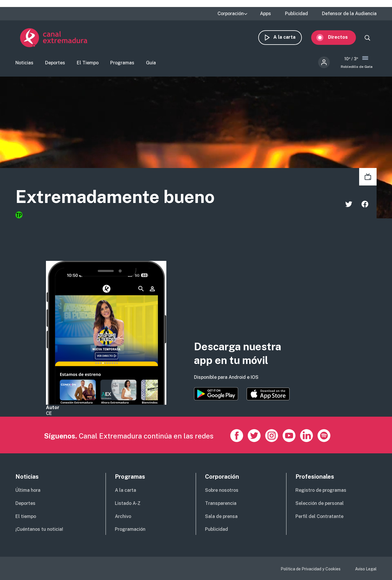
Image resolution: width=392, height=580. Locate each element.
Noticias (24, 63)
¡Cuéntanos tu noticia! (39, 529)
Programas (122, 63)
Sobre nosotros (222, 490)
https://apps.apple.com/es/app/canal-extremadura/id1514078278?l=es (268, 394)
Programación (130, 529)
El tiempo (26, 516)
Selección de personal (320, 503)
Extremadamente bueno (115, 197)
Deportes (55, 63)
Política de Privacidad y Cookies (311, 569)
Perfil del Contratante (319, 516)
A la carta (289, 37)
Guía (151, 63)
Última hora (28, 490)
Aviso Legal (366, 569)
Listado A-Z (128, 503)
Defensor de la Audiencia (349, 14)
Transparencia (221, 503)
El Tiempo (88, 63)
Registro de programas (321, 490)
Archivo (123, 516)
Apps (266, 14)
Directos (343, 37)
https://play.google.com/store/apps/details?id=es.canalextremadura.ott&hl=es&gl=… (216, 394)
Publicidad (296, 14)
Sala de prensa (221, 516)
